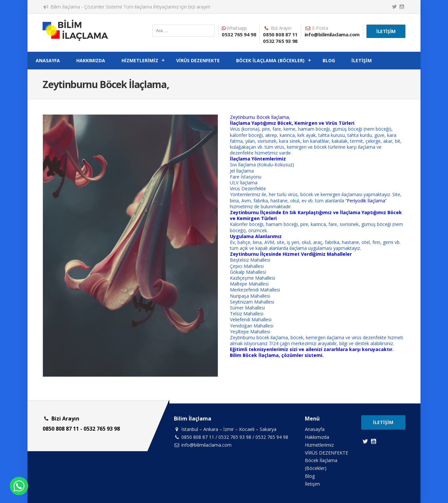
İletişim (386, 31)
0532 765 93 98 (280, 41)
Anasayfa (48, 60)
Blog (329, 60)
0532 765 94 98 (239, 34)
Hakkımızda (91, 60)
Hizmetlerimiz (140, 60)
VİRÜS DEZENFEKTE (198, 60)
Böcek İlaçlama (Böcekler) (270, 60)
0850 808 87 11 (280, 34)
